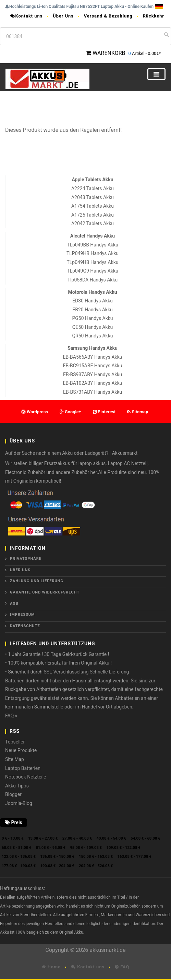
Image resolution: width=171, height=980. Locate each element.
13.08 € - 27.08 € (43, 838)
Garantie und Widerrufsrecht (45, 592)
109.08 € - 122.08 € (124, 848)
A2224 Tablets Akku (93, 188)
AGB (14, 604)
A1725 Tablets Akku (93, 215)
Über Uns (63, 16)
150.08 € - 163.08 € (96, 857)
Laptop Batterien (23, 768)
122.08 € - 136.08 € (19, 857)
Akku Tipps (17, 786)
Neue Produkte (21, 750)
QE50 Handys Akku (93, 327)
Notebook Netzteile (26, 777)
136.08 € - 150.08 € (57, 857)
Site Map (15, 759)
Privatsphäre (26, 559)
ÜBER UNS (20, 570)
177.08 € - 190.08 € (19, 866)
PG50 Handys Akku (92, 318)
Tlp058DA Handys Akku (93, 280)
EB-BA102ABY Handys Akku (93, 383)
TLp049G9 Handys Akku (93, 271)
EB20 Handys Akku (92, 310)
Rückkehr (154, 16)
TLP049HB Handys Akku (93, 253)
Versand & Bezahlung (108, 16)
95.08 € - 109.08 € (86, 848)
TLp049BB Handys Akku (93, 245)
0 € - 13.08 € (13, 838)
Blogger (13, 794)
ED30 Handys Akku (93, 301)
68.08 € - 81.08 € (16, 848)
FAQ (122, 967)
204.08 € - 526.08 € (96, 866)
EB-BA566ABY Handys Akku (93, 357)
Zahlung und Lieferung (37, 581)
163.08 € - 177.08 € (135, 857)
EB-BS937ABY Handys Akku (93, 374)
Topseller (15, 742)
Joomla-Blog (19, 803)
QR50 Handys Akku (92, 336)
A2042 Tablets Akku (93, 223)
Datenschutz (25, 626)
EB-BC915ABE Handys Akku (93, 366)
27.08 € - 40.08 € (77, 838)
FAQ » (11, 716)
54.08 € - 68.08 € (145, 838)
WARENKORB (109, 53)
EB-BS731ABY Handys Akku (93, 392)
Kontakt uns (26, 16)
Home (51, 967)
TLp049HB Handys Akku (92, 262)
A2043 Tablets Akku (93, 197)
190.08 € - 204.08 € (57, 866)
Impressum (22, 615)
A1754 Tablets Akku (93, 206)
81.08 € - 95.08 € (51, 848)
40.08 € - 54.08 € (111, 838)
